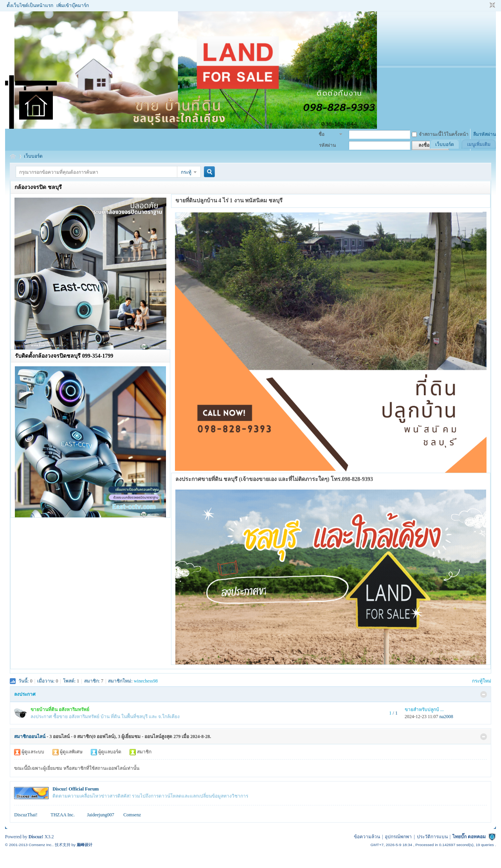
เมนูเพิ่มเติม (479, 144)
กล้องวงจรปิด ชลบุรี (38, 187)
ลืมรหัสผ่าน (485, 134)
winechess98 (146, 681)
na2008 (446, 717)
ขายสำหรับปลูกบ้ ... (424, 710)
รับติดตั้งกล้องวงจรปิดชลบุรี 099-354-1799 (64, 356)
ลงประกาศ (25, 694)
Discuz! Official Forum (76, 789)
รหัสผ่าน (327, 145)
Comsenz (132, 815)
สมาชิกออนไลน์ (30, 737)
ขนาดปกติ (491, 5)
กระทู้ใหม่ (482, 681)
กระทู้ (186, 172)
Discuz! (36, 837)
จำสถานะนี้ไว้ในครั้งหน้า (440, 134)
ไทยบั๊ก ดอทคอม (469, 837)
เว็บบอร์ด (445, 144)
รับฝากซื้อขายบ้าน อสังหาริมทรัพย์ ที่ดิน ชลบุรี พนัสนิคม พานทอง (13, 156)
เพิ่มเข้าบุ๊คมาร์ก (73, 5)
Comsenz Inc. (41, 845)
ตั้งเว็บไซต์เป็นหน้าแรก (30, 5)
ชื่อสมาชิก (326, 135)
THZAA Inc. (62, 815)
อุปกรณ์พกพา (398, 837)
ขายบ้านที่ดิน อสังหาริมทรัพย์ (60, 710)
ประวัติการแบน (432, 837)
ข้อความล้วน (367, 837)
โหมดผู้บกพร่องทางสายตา (485, 5)
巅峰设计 (85, 845)
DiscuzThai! (26, 815)
